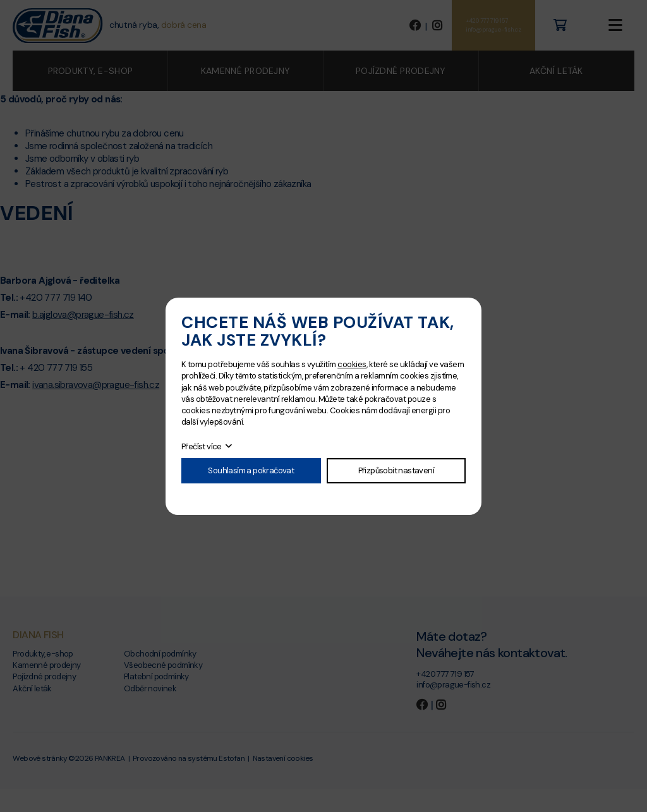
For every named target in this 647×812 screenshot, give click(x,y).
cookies (352, 364)
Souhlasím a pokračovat (251, 470)
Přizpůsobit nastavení (396, 470)
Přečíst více (202, 446)
